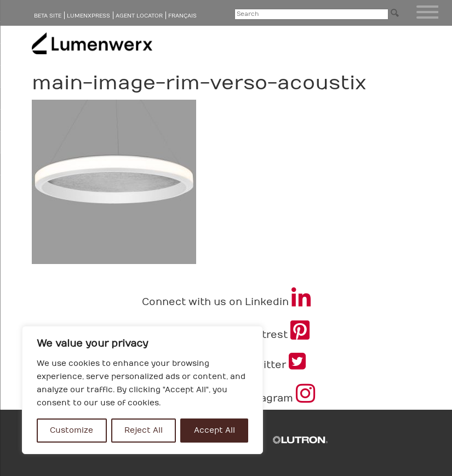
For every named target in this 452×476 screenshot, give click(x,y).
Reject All (144, 430)
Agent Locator (139, 16)
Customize (71, 430)
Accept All (214, 430)
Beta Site (48, 16)
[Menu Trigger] (427, 12)
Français (182, 16)
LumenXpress (88, 16)
